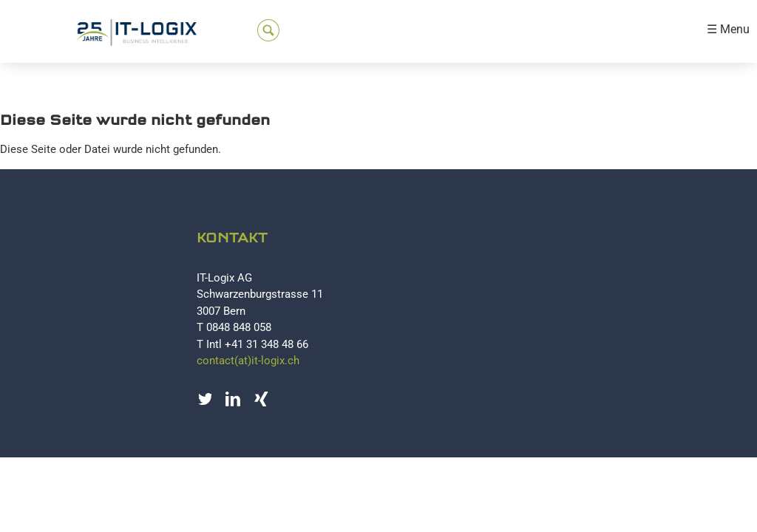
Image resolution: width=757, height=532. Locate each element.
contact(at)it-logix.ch (248, 361)
